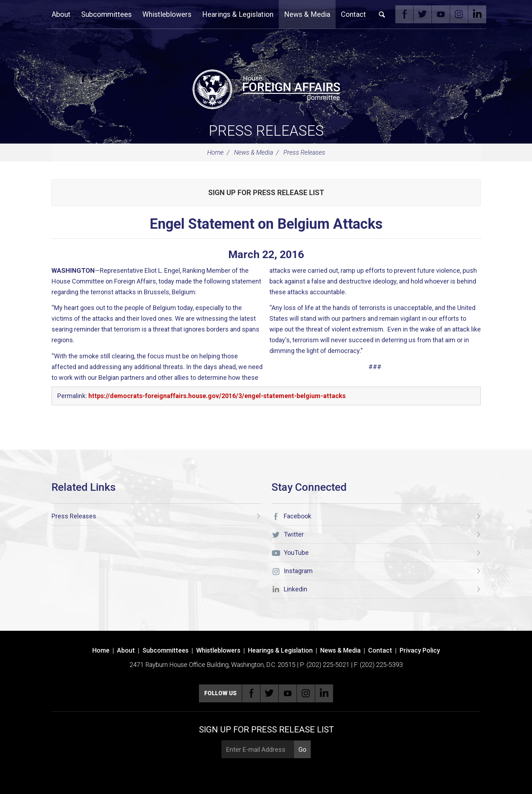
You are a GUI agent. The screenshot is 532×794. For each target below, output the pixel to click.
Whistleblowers (167, 14)
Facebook (404, 14)
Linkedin (477, 14)
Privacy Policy (420, 650)
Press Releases (266, 131)
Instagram (459, 14)
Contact (353, 14)
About (61, 14)
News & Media (307, 14)
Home (215, 152)
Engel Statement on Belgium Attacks (266, 224)
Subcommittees (106, 14)
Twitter (423, 14)
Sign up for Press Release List (266, 193)
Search (382, 14)
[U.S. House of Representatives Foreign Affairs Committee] (266, 88)
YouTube (441, 14)
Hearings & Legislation (238, 14)
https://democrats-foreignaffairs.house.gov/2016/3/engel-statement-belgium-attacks (217, 396)
